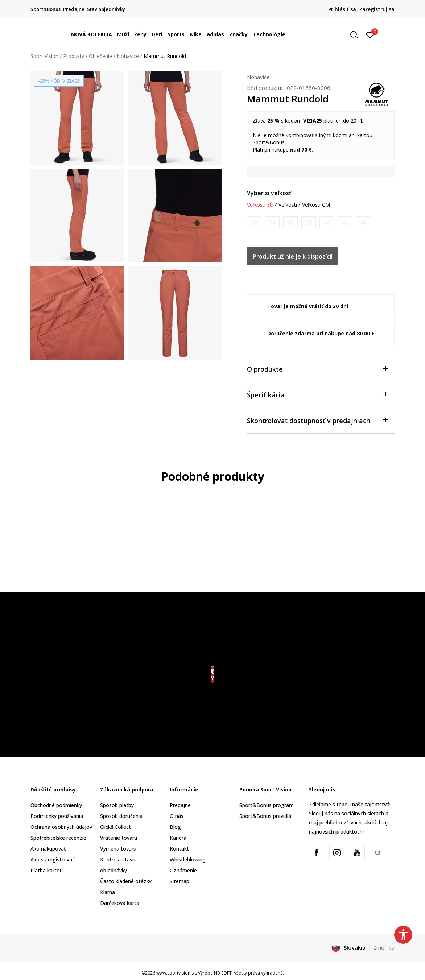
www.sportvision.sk (176, 973)
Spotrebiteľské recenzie (58, 838)
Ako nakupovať (48, 849)
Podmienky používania (57, 816)
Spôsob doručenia (121, 816)
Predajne (180, 805)
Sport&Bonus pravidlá (265, 816)
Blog (175, 827)
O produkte (317, 369)
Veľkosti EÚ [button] (260, 205)
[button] (356, 35)
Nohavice (128, 56)
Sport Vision (44, 56)
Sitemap (180, 881)
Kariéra (178, 838)
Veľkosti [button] (288, 205)
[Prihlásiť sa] (370, 34)
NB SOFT (223, 973)
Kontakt (179, 849)
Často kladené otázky (126, 881)
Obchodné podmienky (56, 805)
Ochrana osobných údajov (61, 827)
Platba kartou (47, 870)
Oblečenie (100, 56)
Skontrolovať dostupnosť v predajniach (317, 420)
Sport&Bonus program (267, 805)
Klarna (108, 892)
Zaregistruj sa (377, 9)
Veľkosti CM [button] (316, 205)
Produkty (74, 56)
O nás (177, 816)
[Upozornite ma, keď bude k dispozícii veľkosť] (254, 223)
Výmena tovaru (118, 849)
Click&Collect (115, 827)
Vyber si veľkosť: (270, 193)
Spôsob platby (117, 805)
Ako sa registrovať (52, 859)
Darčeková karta (120, 903)
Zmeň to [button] (384, 947)
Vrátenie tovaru (119, 838)
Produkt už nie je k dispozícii (293, 256)
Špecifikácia (317, 394)
